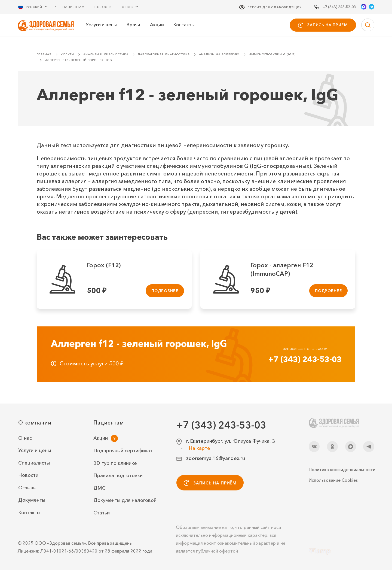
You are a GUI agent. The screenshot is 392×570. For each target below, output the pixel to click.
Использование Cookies (333, 480)
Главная (44, 54)
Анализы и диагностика (106, 54)
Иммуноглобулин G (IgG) (272, 54)
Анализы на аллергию (219, 54)
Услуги (67, 54)
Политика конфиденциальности (342, 469)
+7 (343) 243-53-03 (305, 359)
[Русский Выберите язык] (36, 7)
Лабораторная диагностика (164, 54)
